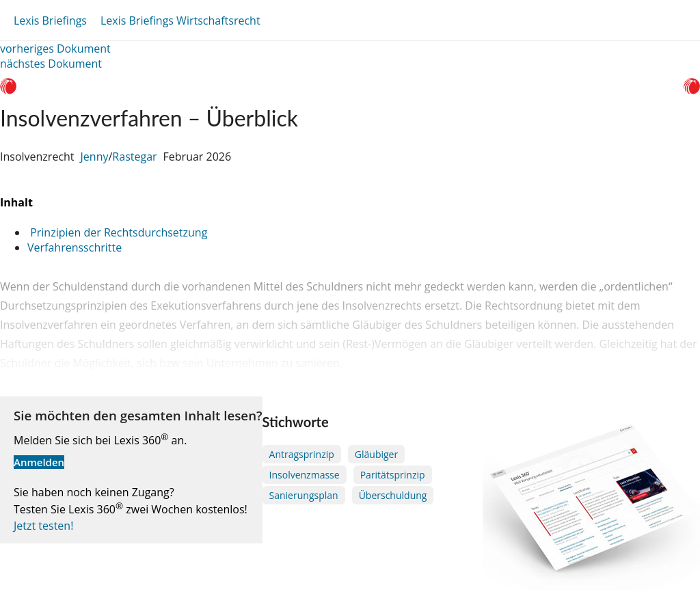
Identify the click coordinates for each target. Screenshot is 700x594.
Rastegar (134, 157)
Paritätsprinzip (393, 475)
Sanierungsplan (304, 495)
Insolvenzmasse (305, 475)
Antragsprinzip (302, 454)
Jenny (95, 157)
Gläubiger (376, 454)
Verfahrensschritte (75, 247)
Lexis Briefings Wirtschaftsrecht (180, 21)
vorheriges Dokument (55, 49)
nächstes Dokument (51, 64)
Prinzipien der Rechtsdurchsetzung (117, 232)
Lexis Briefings (50, 21)
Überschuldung (393, 495)
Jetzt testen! (43, 526)
